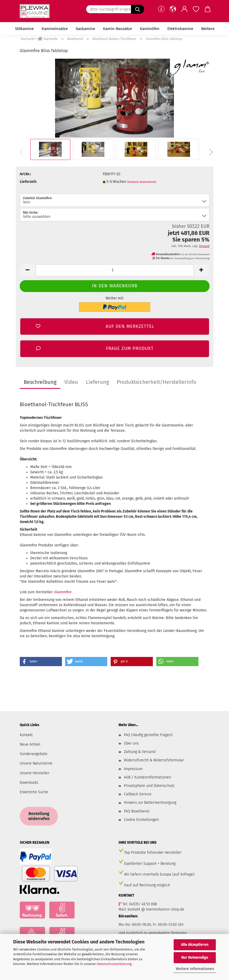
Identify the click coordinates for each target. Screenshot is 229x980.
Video (71, 382)
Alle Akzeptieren (195, 945)
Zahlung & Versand (140, 752)
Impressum (133, 769)
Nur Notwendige (195, 958)
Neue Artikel (30, 744)
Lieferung (97, 382)
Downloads (29, 783)
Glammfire (63, 592)
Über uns (131, 743)
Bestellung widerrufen (39, 816)
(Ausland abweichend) (142, 182)
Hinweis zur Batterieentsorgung (150, 803)
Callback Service (138, 794)
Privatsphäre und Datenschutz (149, 786)
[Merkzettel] (196, 9)
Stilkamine (24, 29)
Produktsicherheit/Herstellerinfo (157, 382)
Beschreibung (40, 382)
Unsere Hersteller (35, 773)
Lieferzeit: (28, 182)
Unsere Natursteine (36, 763)
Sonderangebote (34, 754)
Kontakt (26, 735)
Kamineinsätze (55, 29)
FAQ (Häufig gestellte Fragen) (148, 735)
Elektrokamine (180, 29)
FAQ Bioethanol (137, 811)
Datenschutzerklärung (114, 964)
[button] (173, 9)
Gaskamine (85, 29)
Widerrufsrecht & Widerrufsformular (154, 760)
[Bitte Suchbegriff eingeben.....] (138, 9)
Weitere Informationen (195, 969)
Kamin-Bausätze (118, 29)
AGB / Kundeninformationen (147, 777)
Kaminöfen (150, 29)
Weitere (208, 29)
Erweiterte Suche (34, 792)
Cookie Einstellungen (141, 820)
